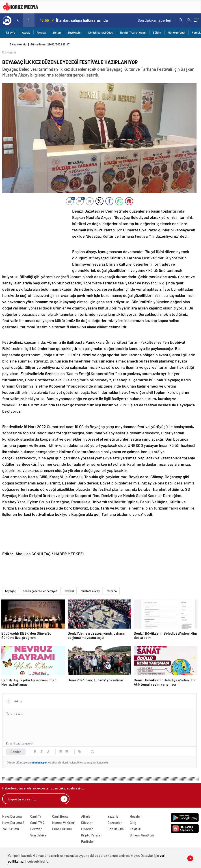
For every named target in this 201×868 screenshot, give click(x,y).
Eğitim (157, 32)
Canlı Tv (36, 816)
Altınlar (86, 816)
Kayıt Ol (135, 829)
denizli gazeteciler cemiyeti (40, 591)
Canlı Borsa (60, 816)
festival (69, 591)
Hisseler (87, 829)
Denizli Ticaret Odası (133, 32)
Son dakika (154, 20)
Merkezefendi (176, 32)
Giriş (133, 823)
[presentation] (18, 20)
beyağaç (11, 591)
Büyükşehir (75, 32)
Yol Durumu (11, 829)
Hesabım (136, 816)
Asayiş (26, 32)
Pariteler (88, 841)
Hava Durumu (12, 816)
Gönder (16, 752)
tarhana (112, 591)
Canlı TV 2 (37, 823)
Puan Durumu (62, 829)
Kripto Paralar (91, 835)
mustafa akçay (90, 591)
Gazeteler (115, 823)
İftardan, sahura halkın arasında (82, 20)
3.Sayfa (10, 32)
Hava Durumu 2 (13, 823)
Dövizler (36, 829)
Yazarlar (114, 816)
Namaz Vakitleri (64, 823)
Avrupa (41, 32)
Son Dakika (38, 835)
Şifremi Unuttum (142, 835)
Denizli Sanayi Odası (101, 32)
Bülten (57, 32)
